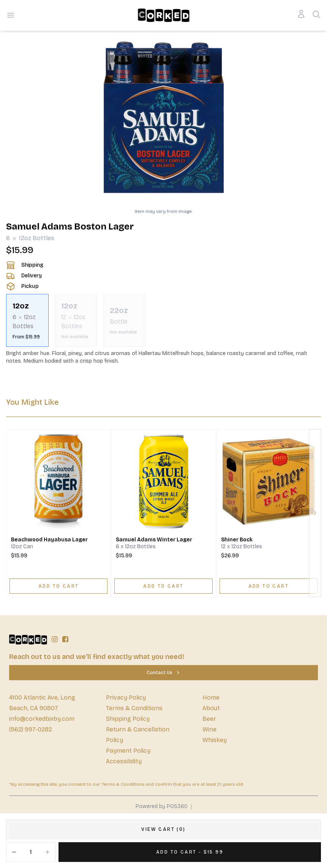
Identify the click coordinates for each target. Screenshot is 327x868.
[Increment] (47, 852)
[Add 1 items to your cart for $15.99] (190, 852)
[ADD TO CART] (58, 586)
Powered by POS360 (162, 806)
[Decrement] (14, 852)
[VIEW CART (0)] (163, 829)
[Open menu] (11, 15)
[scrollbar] (163, 320)
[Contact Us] (163, 673)
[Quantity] (31, 852)
